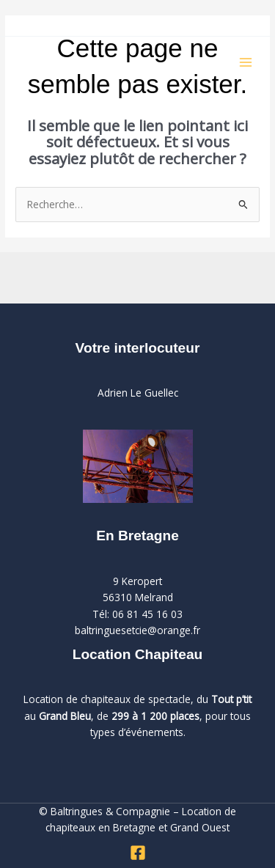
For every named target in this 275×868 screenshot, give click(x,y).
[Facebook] (138, 853)
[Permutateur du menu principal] (246, 63)
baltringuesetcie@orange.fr (137, 630)
